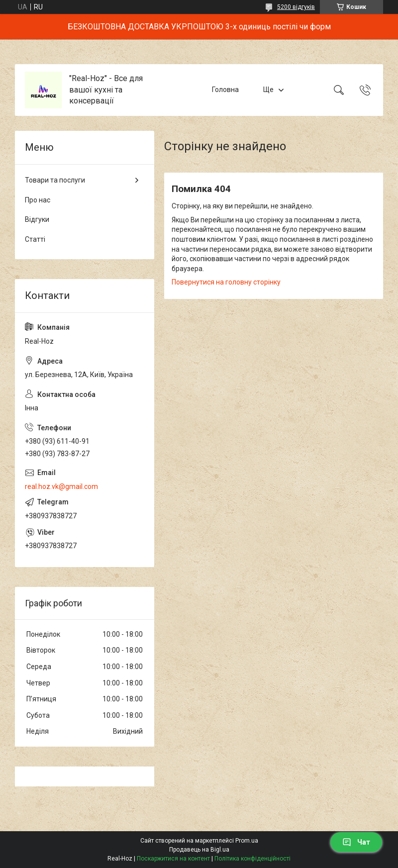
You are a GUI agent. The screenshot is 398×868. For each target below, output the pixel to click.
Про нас (38, 200)
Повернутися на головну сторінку (226, 282)
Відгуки (37, 219)
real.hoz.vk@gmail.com (61, 486)
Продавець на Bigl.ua (199, 850)
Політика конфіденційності (252, 859)
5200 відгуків (296, 7)
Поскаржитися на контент (173, 859)
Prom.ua (247, 841)
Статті (35, 239)
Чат (356, 842)
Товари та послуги (55, 180)
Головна (225, 90)
